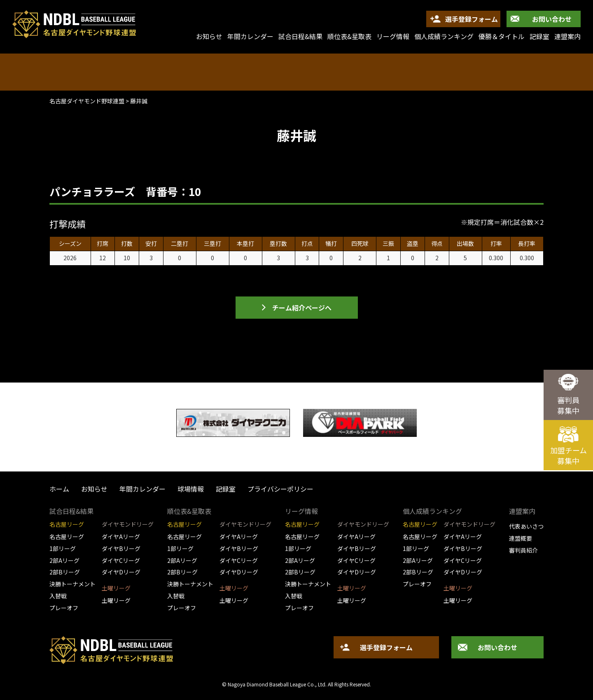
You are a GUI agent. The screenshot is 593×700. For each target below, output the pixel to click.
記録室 (539, 36)
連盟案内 (567, 36)
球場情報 (191, 489)
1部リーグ (63, 548)
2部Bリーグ (65, 572)
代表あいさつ (526, 526)
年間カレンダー (250, 36)
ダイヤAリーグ (121, 537)
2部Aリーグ (64, 560)
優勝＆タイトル (502, 36)
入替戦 (58, 596)
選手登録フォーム (472, 19)
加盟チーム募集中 (568, 455)
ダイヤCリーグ (121, 560)
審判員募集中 (568, 405)
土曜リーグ (116, 600)
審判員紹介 (523, 550)
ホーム (59, 489)
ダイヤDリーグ (121, 572)
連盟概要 (521, 538)
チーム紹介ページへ (302, 308)
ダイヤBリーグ (121, 548)
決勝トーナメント (72, 584)
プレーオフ (64, 608)
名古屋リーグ (67, 537)
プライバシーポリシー (280, 489)
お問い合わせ (552, 19)
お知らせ (94, 489)
